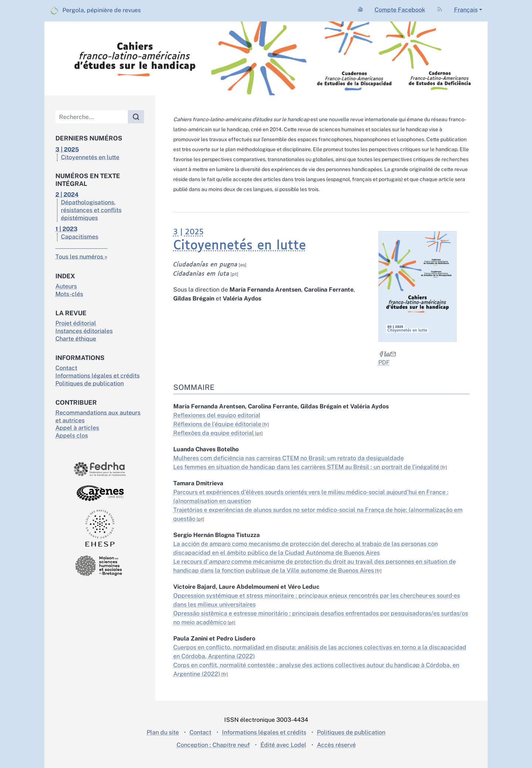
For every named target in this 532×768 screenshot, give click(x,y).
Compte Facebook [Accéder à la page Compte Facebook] (400, 10)
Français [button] (466, 10)
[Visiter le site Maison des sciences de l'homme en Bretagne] (100, 566)
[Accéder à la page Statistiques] (360, 10)
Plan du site (163, 732)
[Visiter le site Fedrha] (100, 469)
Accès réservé (336, 745)
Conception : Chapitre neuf (213, 745)
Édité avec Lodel (283, 745)
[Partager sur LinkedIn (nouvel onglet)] (387, 354)
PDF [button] (384, 362)
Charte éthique (76, 339)
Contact (66, 368)
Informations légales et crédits (98, 376)
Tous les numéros (79, 257)
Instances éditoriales (84, 331)
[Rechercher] (136, 117)
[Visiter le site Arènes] (100, 493)
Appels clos (72, 436)
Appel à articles (77, 428)
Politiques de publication (90, 383)
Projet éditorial (76, 323)
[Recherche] (92, 117)
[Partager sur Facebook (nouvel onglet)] (381, 354)
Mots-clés (69, 294)
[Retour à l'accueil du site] (266, 58)
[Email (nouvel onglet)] (393, 354)
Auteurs (66, 286)
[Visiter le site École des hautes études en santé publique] (100, 528)
